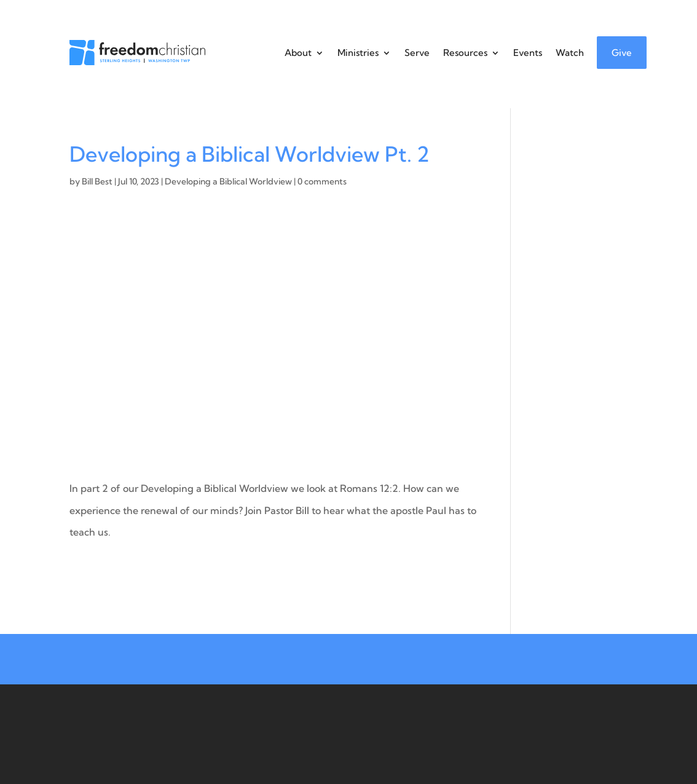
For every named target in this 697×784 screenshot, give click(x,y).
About (298, 53)
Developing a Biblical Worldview (228, 181)
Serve (417, 53)
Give (622, 53)
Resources (465, 53)
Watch (570, 53)
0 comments (322, 181)
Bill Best (97, 181)
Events (528, 53)
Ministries (358, 53)
